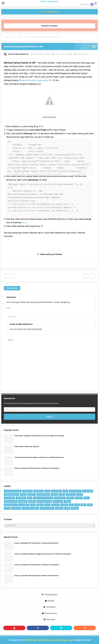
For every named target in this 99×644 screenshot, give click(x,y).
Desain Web (75, 491)
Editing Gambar (12, 495)
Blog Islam (57, 491)
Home (54, 495)
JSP (62, 54)
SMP (90, 505)
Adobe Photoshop (13, 491)
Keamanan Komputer (43, 498)
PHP (33, 505)
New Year (58, 501)
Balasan (12, 317)
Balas (9, 308)
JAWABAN (21, 498)
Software (16, 508)
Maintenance (11, 501)
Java (57, 54)
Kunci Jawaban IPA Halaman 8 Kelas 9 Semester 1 (37, 576)
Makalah (23, 501)
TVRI (67, 508)
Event (23, 495)
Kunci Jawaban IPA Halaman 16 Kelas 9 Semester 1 (37, 468)
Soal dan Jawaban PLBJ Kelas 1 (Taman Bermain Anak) (39, 436)
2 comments (83, 54)
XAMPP (75, 508)
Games (32, 495)
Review (55, 505)
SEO (77, 505)
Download (88, 491)
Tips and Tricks (47, 508)
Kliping (70, 498)
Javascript (9, 498)
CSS (65, 491)
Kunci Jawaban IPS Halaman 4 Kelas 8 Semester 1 (37, 543)
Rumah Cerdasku (50, 26)
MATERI (32, 501)
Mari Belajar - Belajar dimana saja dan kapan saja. (49, 640)
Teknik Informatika (30, 508)
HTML (62, 495)
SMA (83, 505)
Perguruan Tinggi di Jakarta (17, 505)
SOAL (7, 508)
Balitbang (39, 491)
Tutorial (69, 54)
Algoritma (27, 491)
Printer (40, 505)
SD (71, 505)
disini (24, 223)
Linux (86, 498)
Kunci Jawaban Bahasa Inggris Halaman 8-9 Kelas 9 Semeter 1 (43, 554)
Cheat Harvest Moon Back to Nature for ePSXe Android (39, 457)
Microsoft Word (44, 501)
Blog (47, 491)
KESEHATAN (60, 498)
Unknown (11, 297)
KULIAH (79, 498)
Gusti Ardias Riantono (21, 324)
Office (67, 501)
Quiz (48, 505)
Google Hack (43, 495)
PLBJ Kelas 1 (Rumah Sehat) (27, 447)
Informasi (71, 495)
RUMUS (64, 505)
